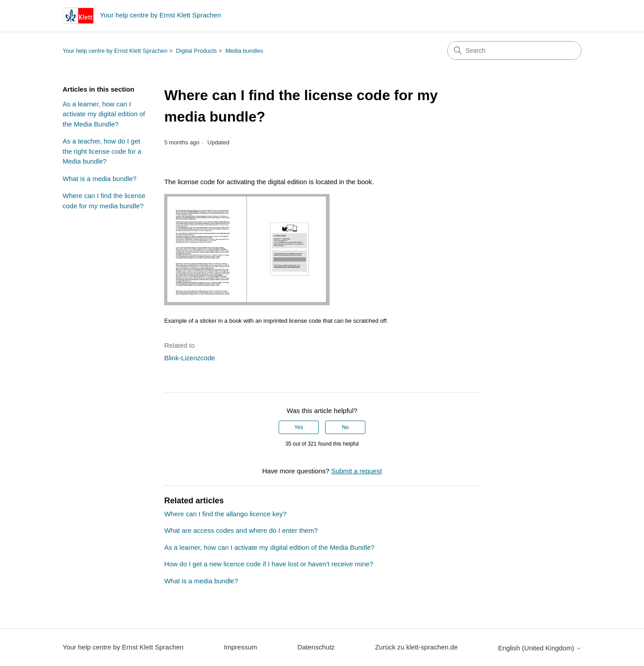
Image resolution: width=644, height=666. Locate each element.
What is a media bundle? (100, 179)
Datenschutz (316, 647)
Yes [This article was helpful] (299, 427)
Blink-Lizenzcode (189, 358)
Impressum (241, 647)
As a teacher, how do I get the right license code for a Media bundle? (102, 151)
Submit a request (356, 471)
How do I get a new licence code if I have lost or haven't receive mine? (269, 564)
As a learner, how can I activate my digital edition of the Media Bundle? (104, 114)
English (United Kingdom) (540, 648)
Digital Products (197, 51)
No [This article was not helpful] (345, 427)
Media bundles (244, 51)
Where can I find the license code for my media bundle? (104, 201)
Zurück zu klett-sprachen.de (416, 647)
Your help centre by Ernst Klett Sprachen (115, 51)
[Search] (514, 51)
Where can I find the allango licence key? (225, 514)
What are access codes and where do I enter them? (241, 530)
